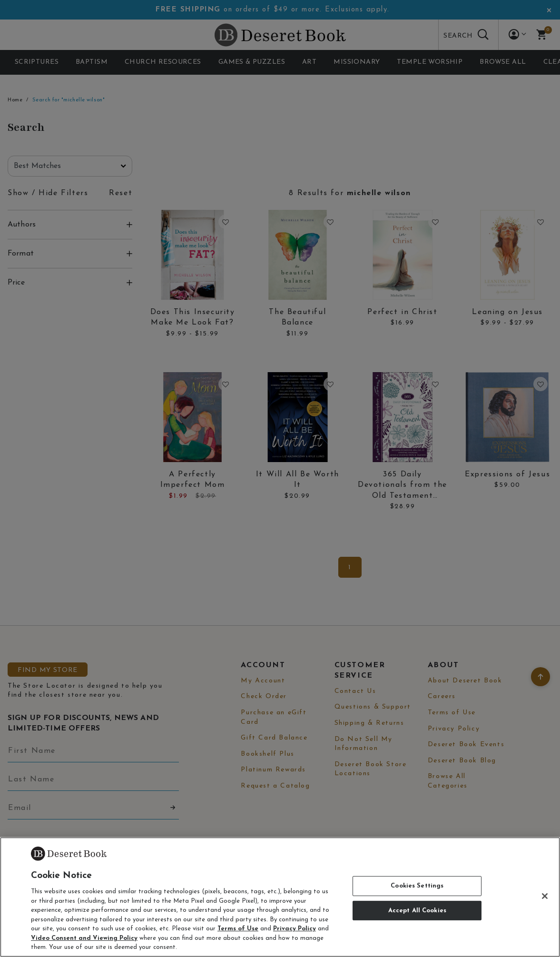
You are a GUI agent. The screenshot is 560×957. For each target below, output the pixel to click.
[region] (280, 897)
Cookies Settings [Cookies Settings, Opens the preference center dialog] (417, 886)
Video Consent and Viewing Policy (84, 938)
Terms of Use (238, 929)
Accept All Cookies (417, 911)
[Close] (545, 896)
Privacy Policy (295, 929)
